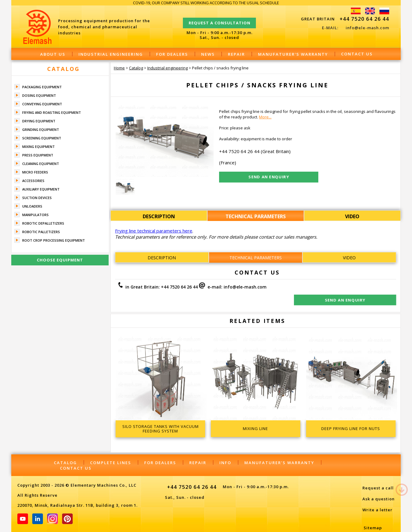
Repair (236, 54)
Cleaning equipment (41, 164)
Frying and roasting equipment (52, 112)
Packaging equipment (42, 87)
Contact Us (357, 54)
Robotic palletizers (41, 232)
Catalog (63, 69)
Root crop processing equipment (54, 240)
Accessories (33, 181)
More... (265, 117)
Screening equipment (42, 138)
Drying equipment (39, 121)
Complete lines (111, 450)
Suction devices (37, 198)
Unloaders (32, 206)
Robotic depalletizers (43, 223)
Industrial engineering (111, 54)
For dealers (172, 54)
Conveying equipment (42, 104)
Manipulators (35, 215)
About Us (53, 54)
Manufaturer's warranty (293, 54)
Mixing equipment (38, 147)
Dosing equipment (39, 95)
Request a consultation (220, 20)
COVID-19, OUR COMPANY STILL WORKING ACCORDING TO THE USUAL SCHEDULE (206, 3)
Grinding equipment (41, 129)
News (208, 54)
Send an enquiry (350, 288)
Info (225, 450)
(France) (228, 163)
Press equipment (38, 155)
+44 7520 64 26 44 (364, 19)
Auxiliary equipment (41, 189)
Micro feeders (35, 172)
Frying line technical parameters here (154, 231)
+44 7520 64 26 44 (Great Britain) (255, 151)
